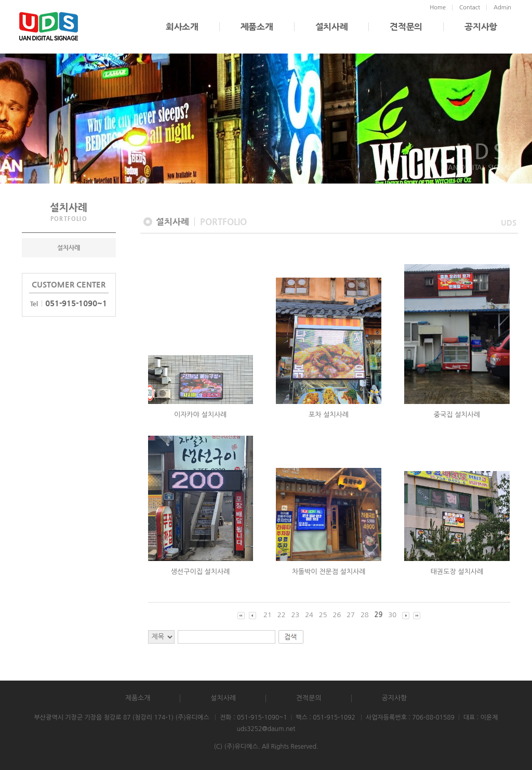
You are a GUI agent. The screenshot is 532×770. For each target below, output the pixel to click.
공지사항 (481, 27)
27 (351, 615)
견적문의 (406, 27)
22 (282, 615)
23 (295, 615)
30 (392, 615)
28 (365, 615)
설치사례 (332, 27)
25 (323, 615)
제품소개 (257, 27)
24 (309, 615)
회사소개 (182, 27)
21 (268, 615)
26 (337, 615)
